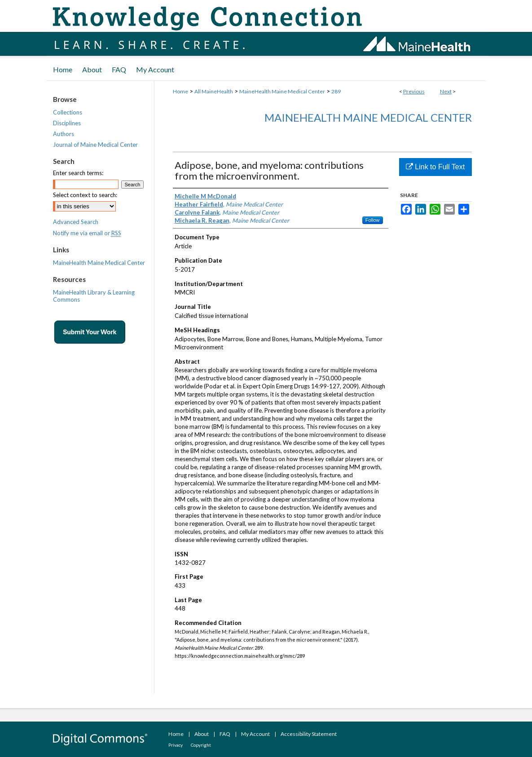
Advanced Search (76, 222)
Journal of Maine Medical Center (95, 145)
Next (446, 91)
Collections (68, 112)
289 (336, 91)
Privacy (176, 745)
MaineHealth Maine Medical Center (282, 91)
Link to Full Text (435, 167)
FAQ (225, 734)
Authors (64, 134)
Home (180, 91)
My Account (255, 734)
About (202, 734)
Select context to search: (85, 195)
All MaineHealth (214, 91)
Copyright (201, 745)
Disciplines (67, 123)
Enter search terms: (78, 173)
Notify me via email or (87, 233)
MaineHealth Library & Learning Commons (94, 296)
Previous (414, 91)
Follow (373, 220)
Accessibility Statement (309, 734)
